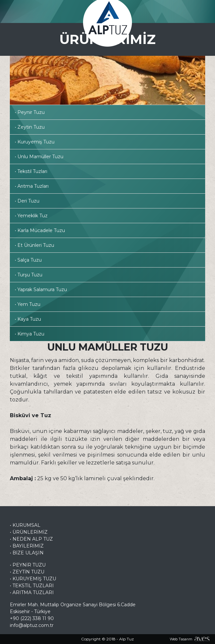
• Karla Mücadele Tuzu (40, 230)
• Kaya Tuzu (28, 319)
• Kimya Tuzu (30, 334)
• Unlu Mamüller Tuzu (39, 157)
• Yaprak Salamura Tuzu (41, 290)
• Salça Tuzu (28, 260)
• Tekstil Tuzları (31, 171)
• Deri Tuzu (27, 201)
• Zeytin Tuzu (30, 127)
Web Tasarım (181, 639)
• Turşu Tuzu (29, 275)
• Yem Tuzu (28, 304)
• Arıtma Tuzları (32, 186)
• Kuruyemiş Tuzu (35, 142)
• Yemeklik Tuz (31, 216)
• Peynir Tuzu (30, 112)
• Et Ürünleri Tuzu (34, 245)
